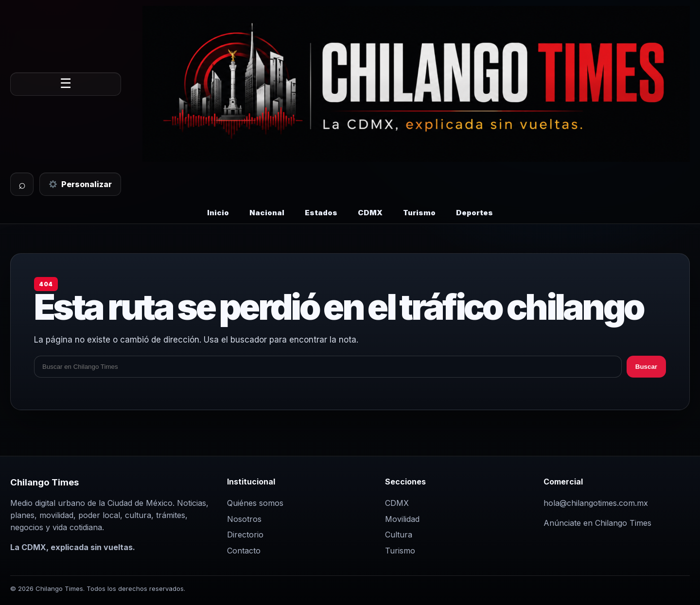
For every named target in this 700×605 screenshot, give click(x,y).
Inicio (218, 213)
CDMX (370, 213)
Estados (321, 213)
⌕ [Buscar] (22, 184)
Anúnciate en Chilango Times (597, 523)
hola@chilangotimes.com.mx (596, 503)
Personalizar (80, 184)
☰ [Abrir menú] (66, 84)
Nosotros (244, 519)
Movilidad (402, 519)
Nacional (267, 213)
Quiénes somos (255, 503)
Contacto (244, 551)
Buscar (646, 367)
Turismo (419, 213)
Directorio (245, 535)
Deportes (474, 213)
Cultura (399, 535)
